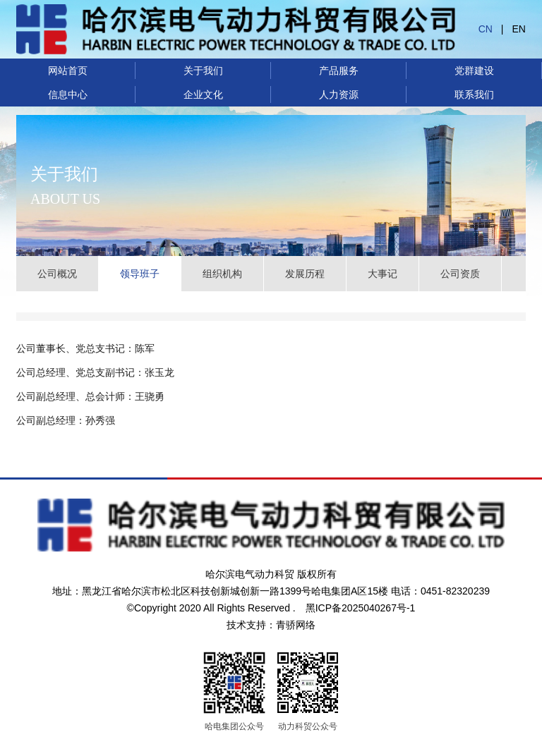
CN (486, 29)
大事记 (383, 274)
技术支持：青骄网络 (271, 625)
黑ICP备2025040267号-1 (361, 608)
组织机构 (222, 274)
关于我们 (203, 71)
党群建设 (474, 71)
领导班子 (140, 274)
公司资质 (460, 274)
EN (519, 29)
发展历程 (305, 274)
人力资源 (339, 94)
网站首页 (68, 71)
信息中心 (68, 94)
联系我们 (474, 94)
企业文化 (203, 94)
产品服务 (339, 71)
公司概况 (57, 274)
